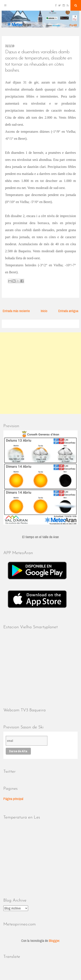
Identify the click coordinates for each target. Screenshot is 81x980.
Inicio (44, 311)
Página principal (13, 799)
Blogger (54, 941)
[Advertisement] (40, 373)
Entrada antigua (68, 311)
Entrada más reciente (16, 311)
